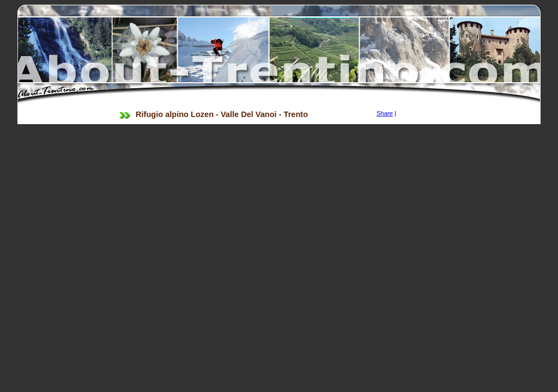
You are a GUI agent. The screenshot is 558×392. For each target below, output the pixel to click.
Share (385, 113)
